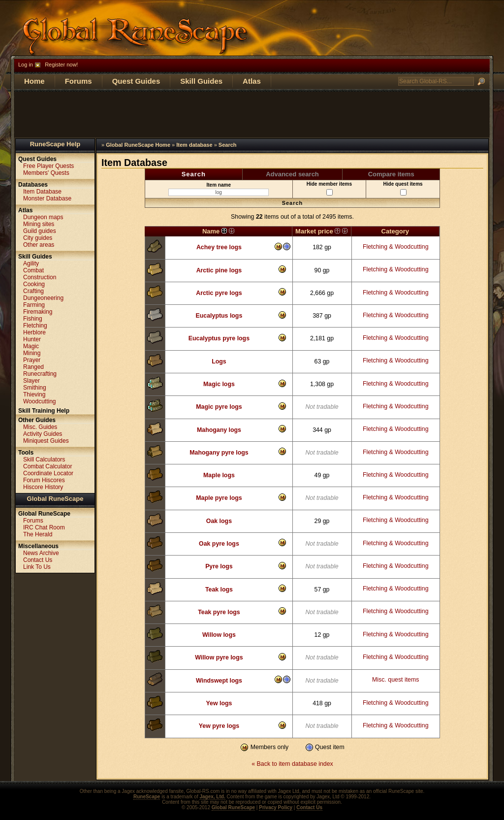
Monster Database (47, 198)
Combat (33, 270)
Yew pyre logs (219, 726)
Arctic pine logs (219, 270)
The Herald (38, 534)
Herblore (34, 332)
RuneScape (147, 797)
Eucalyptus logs (219, 316)
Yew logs (219, 703)
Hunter (32, 339)
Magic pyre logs (219, 407)
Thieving (34, 394)
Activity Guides (43, 434)
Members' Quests (46, 173)
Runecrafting (40, 374)
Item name (219, 189)
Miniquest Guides (46, 441)
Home (34, 81)
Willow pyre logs (219, 657)
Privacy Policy (276, 807)
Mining (32, 353)
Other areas (39, 245)
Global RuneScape (55, 499)
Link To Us (37, 567)
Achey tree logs (219, 247)
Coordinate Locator (48, 473)
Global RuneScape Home (138, 145)
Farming (34, 305)
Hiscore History (43, 487)
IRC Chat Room (44, 527)
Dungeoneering (43, 298)
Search (228, 145)
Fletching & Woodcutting (396, 247)
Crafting (33, 291)
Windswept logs (219, 681)
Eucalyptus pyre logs (219, 338)
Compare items (391, 174)
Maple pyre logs (219, 498)
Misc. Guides (40, 427)
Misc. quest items (395, 680)
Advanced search (292, 174)
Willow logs (219, 635)
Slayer (31, 381)
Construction (40, 277)
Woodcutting (40, 401)
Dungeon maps (43, 217)
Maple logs (219, 475)
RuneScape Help (55, 144)
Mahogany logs (219, 430)
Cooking (34, 284)
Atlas (252, 81)
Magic (31, 346)
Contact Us (38, 560)
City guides (38, 238)
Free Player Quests (48, 166)
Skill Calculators (44, 459)
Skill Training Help (44, 411)
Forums (79, 81)
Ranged (33, 367)
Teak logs (219, 590)
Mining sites (39, 224)
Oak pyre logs (219, 544)
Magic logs (219, 384)
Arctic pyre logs (219, 293)
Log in (26, 65)
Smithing (35, 388)
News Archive (41, 553)
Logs (219, 361)
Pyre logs (219, 566)
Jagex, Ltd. (212, 797)
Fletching (35, 326)
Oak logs (219, 521)
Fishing (33, 319)
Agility (31, 263)
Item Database (42, 192)
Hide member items (329, 188)
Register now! (61, 65)
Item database (194, 145)
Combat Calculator (47, 466)
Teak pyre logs (219, 612)
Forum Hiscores (44, 480)
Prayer (32, 360)
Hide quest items (403, 188)
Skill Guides (201, 81)
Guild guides (40, 231)
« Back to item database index (292, 764)
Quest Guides (136, 81)
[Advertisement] (252, 114)
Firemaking (38, 312)
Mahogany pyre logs (219, 453)
